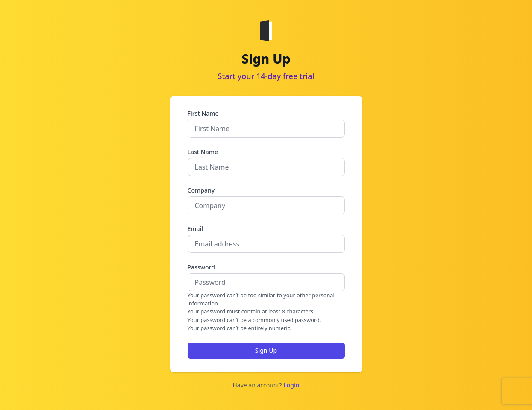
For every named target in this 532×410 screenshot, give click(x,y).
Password (201, 267)
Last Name (203, 152)
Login (291, 385)
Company (201, 190)
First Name (203, 113)
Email (195, 229)
